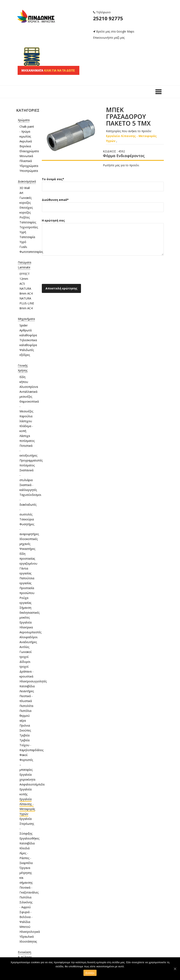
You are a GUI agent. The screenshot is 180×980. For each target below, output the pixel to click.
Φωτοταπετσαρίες (31, 252)
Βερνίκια (25, 146)
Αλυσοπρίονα (29, 387)
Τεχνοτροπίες (29, 227)
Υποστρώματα (29, 171)
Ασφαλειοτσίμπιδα (32, 784)
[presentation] (73, 271)
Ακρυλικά (26, 141)
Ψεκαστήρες (27, 549)
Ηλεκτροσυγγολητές (33, 681)
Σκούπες (25, 730)
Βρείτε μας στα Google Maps (114, 31)
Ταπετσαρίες (28, 222)
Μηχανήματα (26, 319)
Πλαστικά (26, 161)
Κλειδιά (24, 848)
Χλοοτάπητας (28, 941)
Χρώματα (24, 120)
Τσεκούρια (27, 519)
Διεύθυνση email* (103, 203)
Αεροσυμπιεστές (30, 632)
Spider (24, 325)
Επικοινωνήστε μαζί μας (109, 38)
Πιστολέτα (26, 706)
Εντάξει (90, 973)
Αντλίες (24, 647)
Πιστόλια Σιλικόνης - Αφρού (26, 902)
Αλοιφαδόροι (28, 637)
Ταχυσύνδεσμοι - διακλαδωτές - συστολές (30, 505)
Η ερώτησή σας (103, 240)
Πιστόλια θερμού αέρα (25, 716)
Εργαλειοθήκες (29, 838)
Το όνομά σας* (103, 183)
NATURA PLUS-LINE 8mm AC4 (27, 303)
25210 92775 (108, 18)
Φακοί (23, 755)
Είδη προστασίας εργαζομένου (28, 559)
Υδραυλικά (27, 937)
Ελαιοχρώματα (29, 151)
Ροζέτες (25, 217)
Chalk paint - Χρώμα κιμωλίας (27, 131)
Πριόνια (25, 725)
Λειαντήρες (27, 691)
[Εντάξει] (175, 969)
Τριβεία (24, 735)
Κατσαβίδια (27, 686)
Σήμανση (25, 608)
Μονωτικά (26, 156)
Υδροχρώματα (29, 166)
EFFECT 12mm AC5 (25, 279)
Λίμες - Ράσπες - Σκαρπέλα (26, 858)
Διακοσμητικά (27, 181)
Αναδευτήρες (28, 642)
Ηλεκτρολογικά (30, 932)
